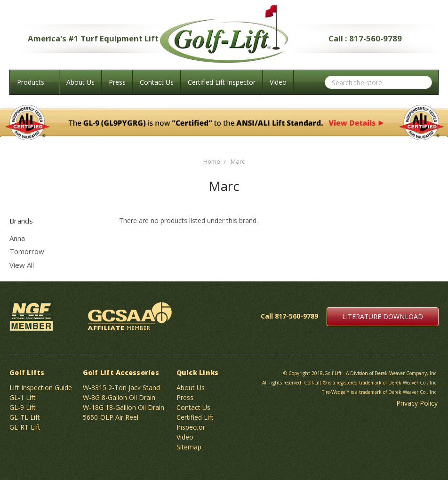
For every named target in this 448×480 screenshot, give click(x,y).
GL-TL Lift (25, 417)
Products (35, 82)
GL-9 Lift (23, 407)
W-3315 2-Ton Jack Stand (121, 388)
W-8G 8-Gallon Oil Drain (119, 397)
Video (278, 82)
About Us (80, 82)
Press (117, 82)
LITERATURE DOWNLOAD (383, 316)
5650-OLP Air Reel (111, 417)
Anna (17, 238)
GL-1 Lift (23, 397)
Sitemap (189, 447)
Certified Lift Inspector (222, 82)
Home (212, 161)
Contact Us (157, 82)
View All (22, 265)
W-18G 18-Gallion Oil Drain (124, 407)
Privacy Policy (417, 403)
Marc (238, 161)
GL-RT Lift (25, 427)
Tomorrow (27, 251)
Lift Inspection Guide (41, 388)
